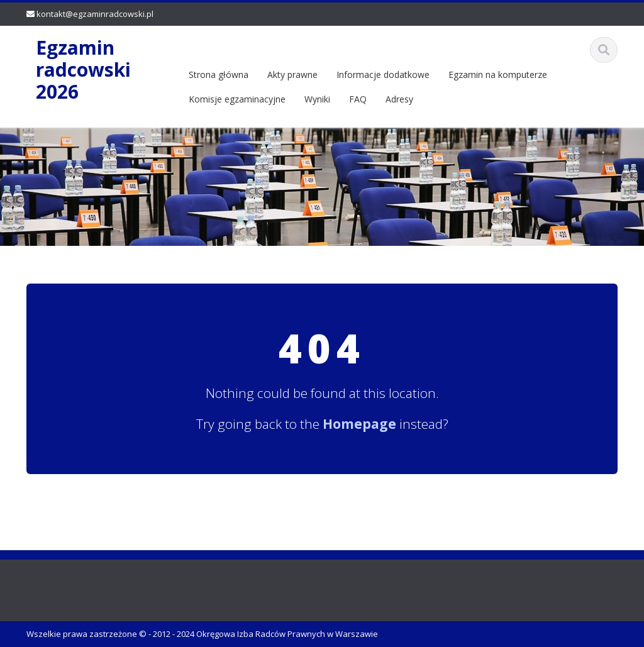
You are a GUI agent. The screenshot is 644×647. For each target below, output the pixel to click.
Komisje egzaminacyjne (237, 99)
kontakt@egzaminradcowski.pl (95, 14)
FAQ (358, 99)
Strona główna (219, 75)
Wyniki (317, 99)
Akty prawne (292, 75)
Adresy (399, 99)
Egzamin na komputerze (498, 75)
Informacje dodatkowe (383, 75)
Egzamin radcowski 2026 (83, 69)
